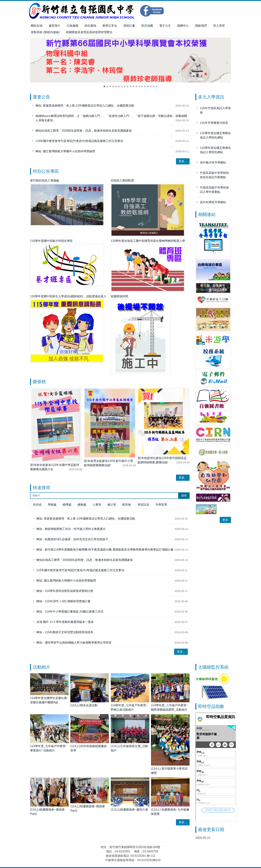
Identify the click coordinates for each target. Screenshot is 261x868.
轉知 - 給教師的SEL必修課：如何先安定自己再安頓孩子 (72, 539)
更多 (225, 520)
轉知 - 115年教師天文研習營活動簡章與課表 (65, 632)
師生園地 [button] (90, 26)
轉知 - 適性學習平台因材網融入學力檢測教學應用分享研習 (74, 643)
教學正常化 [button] (110, 26)
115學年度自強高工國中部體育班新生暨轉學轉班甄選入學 (148, 241)
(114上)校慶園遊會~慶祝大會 (130, 810)
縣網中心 (183, 26)
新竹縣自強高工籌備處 (45, 180)
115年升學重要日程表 (214, 123)
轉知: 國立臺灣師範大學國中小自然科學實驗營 (65, 153)
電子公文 (165, 26)
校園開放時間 (119, 296)
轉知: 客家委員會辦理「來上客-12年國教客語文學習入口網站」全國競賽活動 (85, 108)
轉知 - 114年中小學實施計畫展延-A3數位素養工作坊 (70, 612)
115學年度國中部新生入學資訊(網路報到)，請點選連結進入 (68, 296)
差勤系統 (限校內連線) (45, 32)
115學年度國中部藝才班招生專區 (51, 241)
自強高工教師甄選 (122, 180)
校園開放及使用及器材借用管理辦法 (89, 32)
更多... (183, 161)
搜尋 (184, 496)
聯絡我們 (201, 26)
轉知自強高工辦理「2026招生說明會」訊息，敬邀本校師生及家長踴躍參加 (84, 133)
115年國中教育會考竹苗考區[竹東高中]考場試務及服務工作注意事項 (79, 143)
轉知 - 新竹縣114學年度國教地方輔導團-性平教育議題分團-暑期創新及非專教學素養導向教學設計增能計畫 (105, 550)
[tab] (104, 86)
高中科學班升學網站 (213, 202)
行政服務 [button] (72, 26)
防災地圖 (147, 26)
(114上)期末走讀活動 (84, 705)
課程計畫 (129, 26)
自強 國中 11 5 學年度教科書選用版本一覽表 (65, 622)
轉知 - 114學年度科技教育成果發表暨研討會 (65, 591)
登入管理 (219, 26)
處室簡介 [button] (55, 26)
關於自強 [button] (37, 26)
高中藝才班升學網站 (213, 163)
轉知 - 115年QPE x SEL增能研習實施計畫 (63, 601)
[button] (35, 63)
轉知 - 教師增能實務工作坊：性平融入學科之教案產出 (71, 529)
